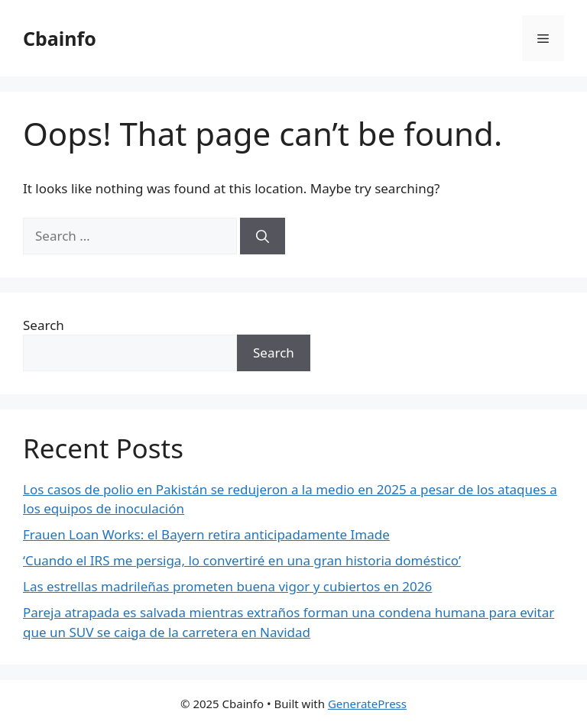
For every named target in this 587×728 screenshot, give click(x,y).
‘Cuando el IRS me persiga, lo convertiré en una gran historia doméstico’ (242, 560)
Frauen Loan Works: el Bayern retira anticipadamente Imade (206, 534)
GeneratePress (367, 704)
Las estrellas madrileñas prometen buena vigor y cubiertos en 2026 (227, 586)
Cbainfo (60, 38)
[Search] (263, 236)
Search (44, 325)
